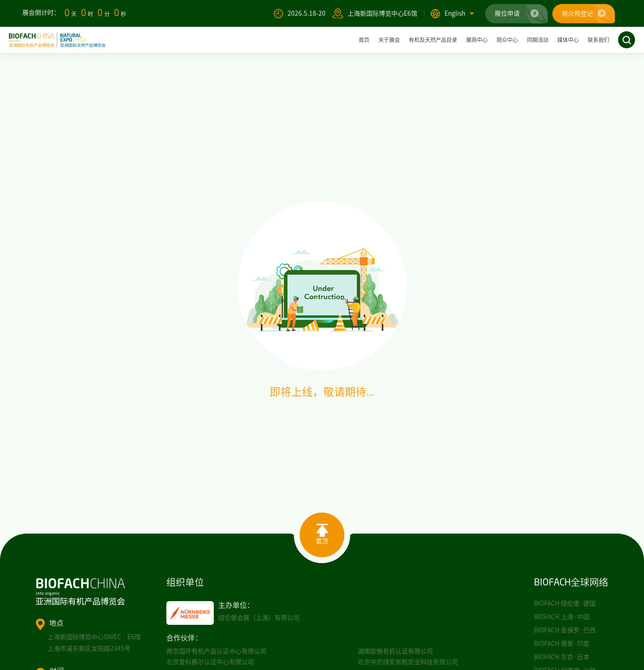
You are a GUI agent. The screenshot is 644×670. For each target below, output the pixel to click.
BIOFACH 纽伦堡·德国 (565, 603)
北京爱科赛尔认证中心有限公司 (210, 662)
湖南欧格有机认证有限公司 (395, 651)
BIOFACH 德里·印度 (562, 644)
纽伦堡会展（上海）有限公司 (259, 618)
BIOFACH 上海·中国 (562, 617)
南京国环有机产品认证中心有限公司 (216, 651)
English (459, 13)
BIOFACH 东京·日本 (562, 657)
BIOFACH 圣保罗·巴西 (565, 630)
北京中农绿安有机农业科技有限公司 (408, 662)
